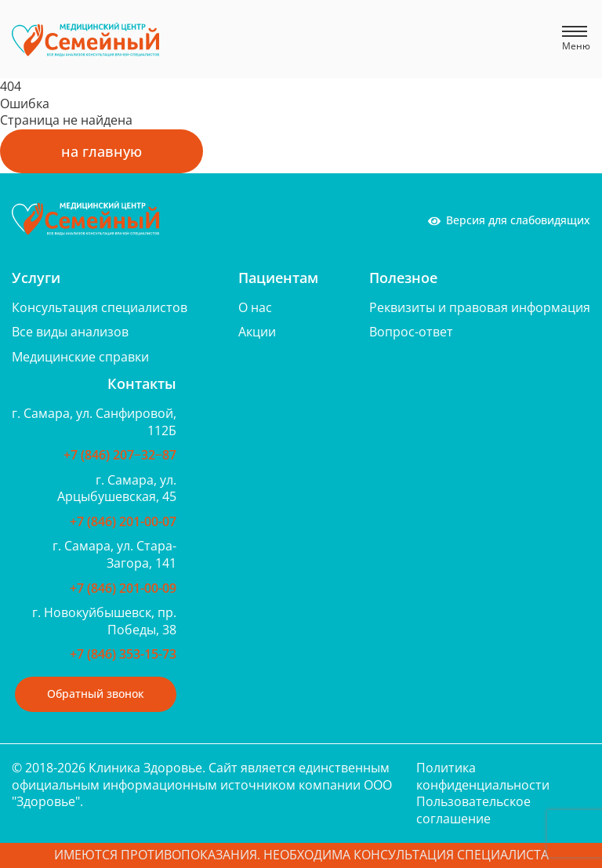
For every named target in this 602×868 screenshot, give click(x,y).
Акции (257, 332)
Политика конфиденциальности (483, 776)
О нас (255, 307)
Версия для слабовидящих (509, 220)
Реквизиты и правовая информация (480, 307)
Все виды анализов (70, 332)
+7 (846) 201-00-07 (123, 521)
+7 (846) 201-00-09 (123, 588)
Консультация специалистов (100, 307)
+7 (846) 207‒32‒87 (120, 455)
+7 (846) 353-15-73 (123, 654)
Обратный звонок (96, 694)
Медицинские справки (80, 357)
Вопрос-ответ (411, 332)
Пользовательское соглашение (473, 810)
